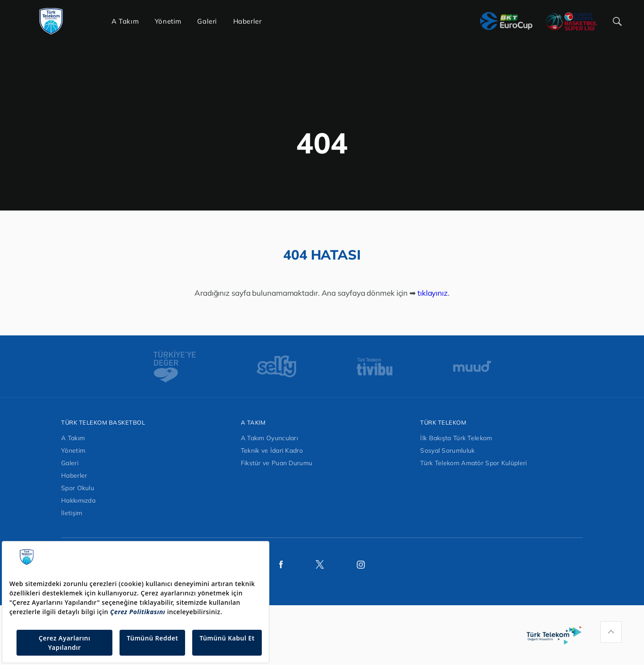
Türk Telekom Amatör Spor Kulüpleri (473, 463)
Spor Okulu (78, 488)
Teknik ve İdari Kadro (272, 450)
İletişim (72, 513)
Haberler (74, 475)
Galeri (70, 463)
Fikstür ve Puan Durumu (277, 463)
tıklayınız (433, 293)
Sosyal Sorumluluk (447, 450)
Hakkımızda (78, 500)
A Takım (73, 438)
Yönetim (73, 450)
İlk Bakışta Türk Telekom (456, 438)
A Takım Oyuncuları (269, 438)
